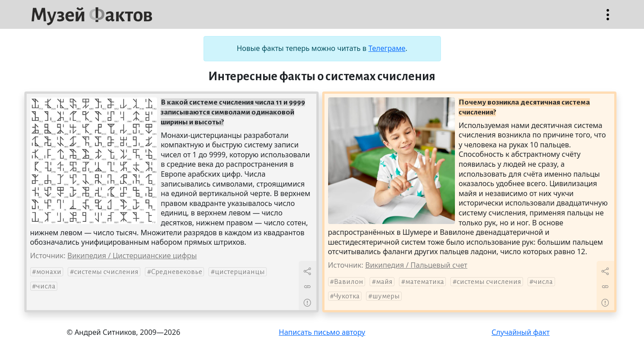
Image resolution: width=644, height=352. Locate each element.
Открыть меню (608, 19)
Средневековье (177, 272)
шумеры (386, 296)
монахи (49, 272)
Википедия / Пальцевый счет (416, 265)
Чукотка (347, 296)
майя (384, 282)
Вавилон (349, 282)
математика (425, 282)
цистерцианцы (240, 272)
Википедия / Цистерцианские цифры (132, 256)
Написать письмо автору (322, 332)
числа (46, 286)
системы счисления (106, 272)
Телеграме (387, 48)
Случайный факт (521, 332)
